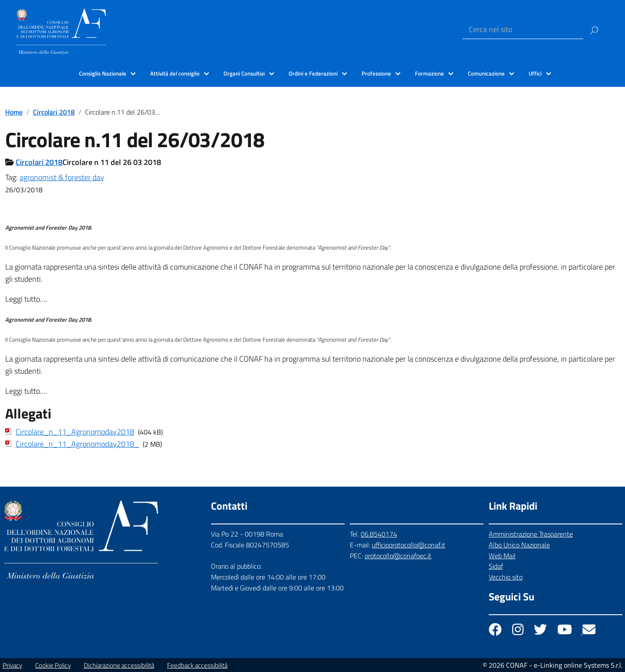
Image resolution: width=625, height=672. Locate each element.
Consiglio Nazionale (103, 73)
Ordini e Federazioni (313, 73)
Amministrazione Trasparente (531, 534)
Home (14, 112)
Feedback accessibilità (197, 665)
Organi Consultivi (244, 73)
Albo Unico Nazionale (519, 545)
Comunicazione (486, 73)
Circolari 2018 (54, 112)
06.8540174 (379, 534)
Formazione (429, 73)
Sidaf (496, 566)
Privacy (12, 665)
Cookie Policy (53, 665)
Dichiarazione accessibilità (119, 665)
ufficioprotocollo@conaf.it (409, 545)
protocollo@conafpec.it (398, 556)
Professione (376, 73)
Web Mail (502, 556)
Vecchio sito (506, 577)
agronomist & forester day (62, 177)
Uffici (535, 73)
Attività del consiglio (175, 73)
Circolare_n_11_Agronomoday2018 (75, 432)
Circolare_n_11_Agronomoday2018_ (77, 444)
